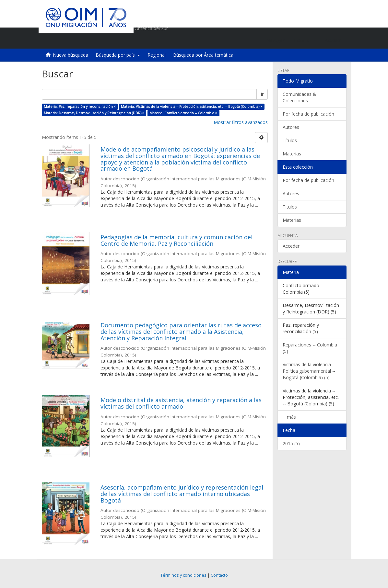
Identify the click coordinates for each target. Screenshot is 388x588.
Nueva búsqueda (71, 55)
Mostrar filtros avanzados (241, 122)
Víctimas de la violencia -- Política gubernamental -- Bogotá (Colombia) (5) (309, 371)
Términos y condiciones (183, 575)
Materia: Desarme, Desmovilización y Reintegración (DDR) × (94, 113)
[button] (305, 40)
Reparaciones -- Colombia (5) (310, 348)
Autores (291, 127)
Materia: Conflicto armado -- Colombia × (183, 113)
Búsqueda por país (118, 55)
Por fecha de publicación (308, 114)
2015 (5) (291, 443)
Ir (262, 94)
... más (289, 417)
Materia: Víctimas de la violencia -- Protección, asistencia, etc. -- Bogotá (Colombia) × (192, 107)
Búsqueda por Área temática (203, 55)
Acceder (291, 246)
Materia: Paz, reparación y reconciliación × (80, 107)
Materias (292, 154)
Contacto (219, 575)
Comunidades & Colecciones (300, 97)
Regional (157, 55)
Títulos (290, 140)
